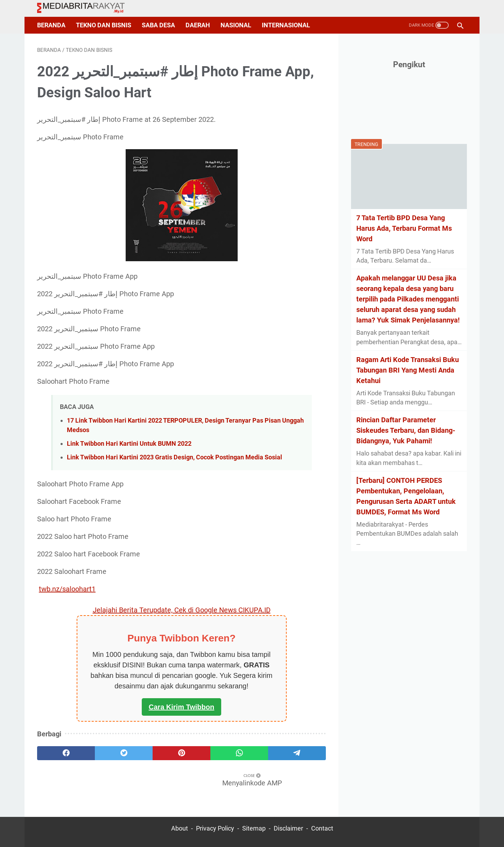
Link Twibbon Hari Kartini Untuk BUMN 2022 (129, 443)
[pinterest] (181, 753)
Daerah (198, 25)
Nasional (236, 25)
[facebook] (66, 753)
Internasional (286, 25)
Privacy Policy (215, 828)
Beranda (51, 25)
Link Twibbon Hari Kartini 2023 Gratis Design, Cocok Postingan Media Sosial (174, 457)
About (180, 828)
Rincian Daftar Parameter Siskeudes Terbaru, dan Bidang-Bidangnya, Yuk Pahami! (406, 430)
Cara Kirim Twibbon (181, 707)
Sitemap (254, 828)
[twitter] (124, 753)
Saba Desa (158, 25)
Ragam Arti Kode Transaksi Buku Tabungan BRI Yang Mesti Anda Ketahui (408, 370)
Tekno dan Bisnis (104, 25)
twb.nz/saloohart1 (67, 589)
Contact (322, 828)
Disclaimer (288, 828)
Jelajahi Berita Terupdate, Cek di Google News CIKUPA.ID (182, 610)
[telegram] (297, 753)
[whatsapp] (239, 753)
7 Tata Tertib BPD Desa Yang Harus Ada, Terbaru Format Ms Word (404, 228)
